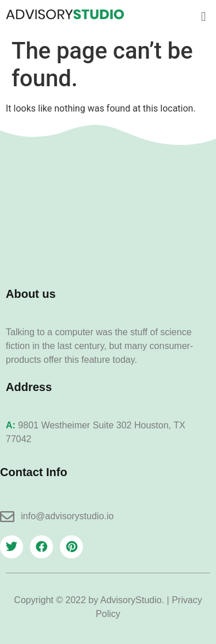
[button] (204, 16)
